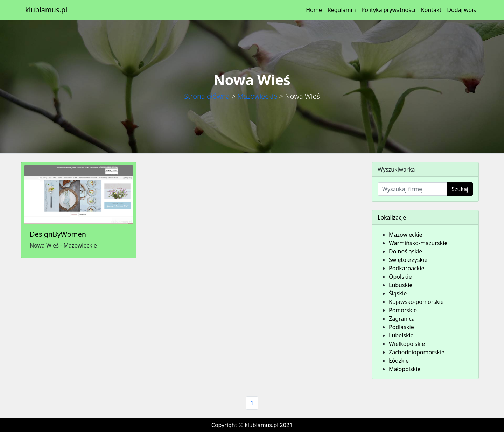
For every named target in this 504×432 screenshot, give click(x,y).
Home (314, 10)
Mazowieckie (257, 96)
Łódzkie (399, 361)
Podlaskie (401, 327)
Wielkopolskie (407, 344)
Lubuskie (401, 285)
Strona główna (207, 96)
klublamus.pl (46, 10)
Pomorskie (403, 310)
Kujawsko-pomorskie (416, 302)
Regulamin (342, 10)
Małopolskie (405, 369)
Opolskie (400, 277)
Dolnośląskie (405, 251)
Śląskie (398, 293)
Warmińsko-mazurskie (418, 243)
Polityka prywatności (388, 10)
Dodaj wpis (461, 10)
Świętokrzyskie (408, 260)
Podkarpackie (407, 268)
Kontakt (431, 10)
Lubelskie (401, 335)
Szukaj (460, 189)
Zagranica (402, 319)
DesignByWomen (58, 234)
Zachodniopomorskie (417, 352)
